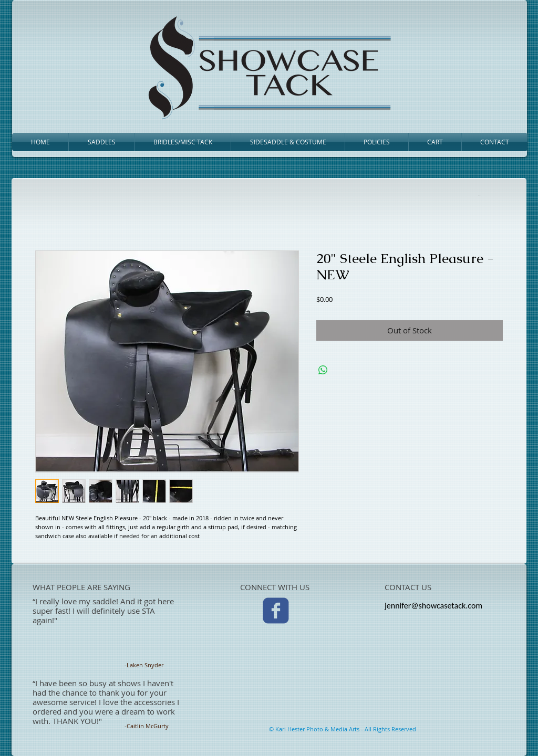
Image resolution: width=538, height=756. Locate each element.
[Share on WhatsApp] (323, 370)
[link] (480, 195)
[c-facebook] (276, 611)
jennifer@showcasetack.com (433, 606)
